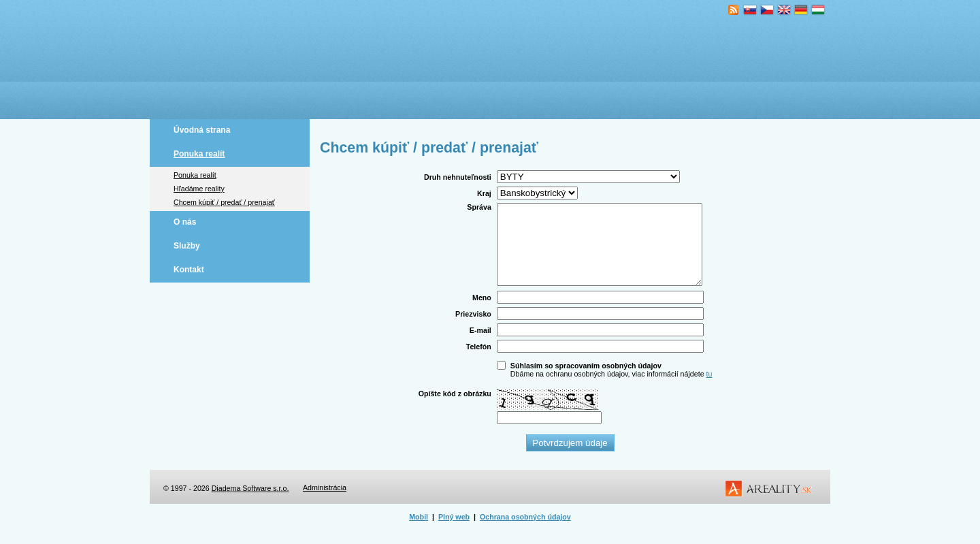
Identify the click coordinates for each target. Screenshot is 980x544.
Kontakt (189, 270)
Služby (187, 246)
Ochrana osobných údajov (525, 533)
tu (709, 390)
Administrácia (325, 504)
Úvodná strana (202, 130)
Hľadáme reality (199, 189)
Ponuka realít (199, 154)
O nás (185, 222)
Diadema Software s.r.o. (250, 505)
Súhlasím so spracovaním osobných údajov (586, 382)
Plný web (454, 533)
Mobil (419, 533)
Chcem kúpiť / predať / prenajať (224, 202)
